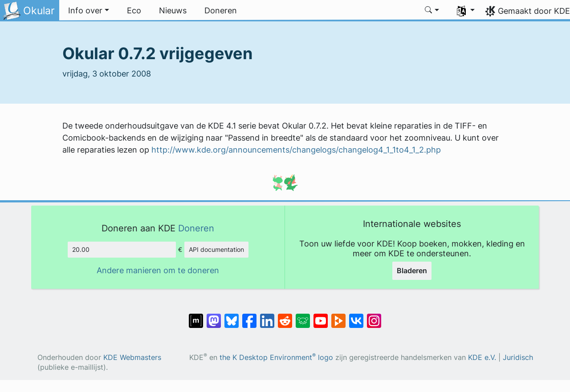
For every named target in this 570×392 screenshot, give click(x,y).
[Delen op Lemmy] (303, 316)
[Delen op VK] (356, 316)
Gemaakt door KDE (534, 11)
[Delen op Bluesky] (232, 316)
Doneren (196, 228)
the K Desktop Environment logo (276, 358)
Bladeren (412, 271)
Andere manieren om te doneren (158, 270)
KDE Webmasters (132, 358)
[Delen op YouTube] (321, 316)
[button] (89, 11)
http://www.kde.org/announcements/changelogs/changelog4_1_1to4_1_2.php (296, 150)
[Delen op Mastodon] (214, 316)
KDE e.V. (482, 358)
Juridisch (518, 358)
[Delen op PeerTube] (338, 316)
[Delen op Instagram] (374, 316)
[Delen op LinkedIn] (267, 316)
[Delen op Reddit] (285, 316)
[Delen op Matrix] (196, 316)
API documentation (216, 249)
